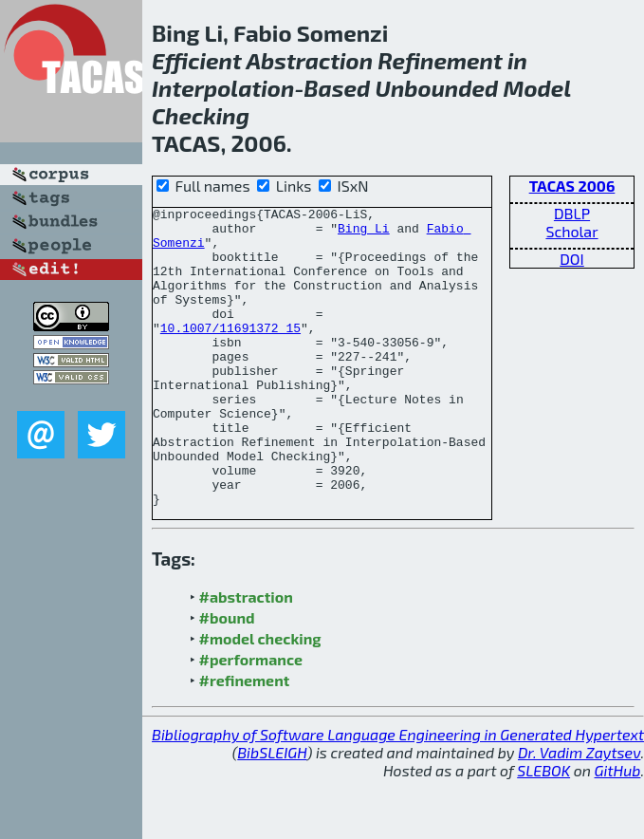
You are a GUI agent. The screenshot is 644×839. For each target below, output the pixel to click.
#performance (251, 719)
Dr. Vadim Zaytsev (579, 812)
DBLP (572, 213)
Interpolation (223, 88)
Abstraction (309, 60)
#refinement (245, 740)
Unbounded (437, 88)
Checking (201, 115)
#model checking (260, 698)
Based (337, 88)
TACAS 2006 (572, 186)
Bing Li (364, 233)
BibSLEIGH (272, 812)
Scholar (571, 231)
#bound (227, 677)
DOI (572, 259)
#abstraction (246, 656)
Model (537, 88)
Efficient (197, 60)
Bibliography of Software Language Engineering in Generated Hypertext (398, 794)
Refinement (440, 60)
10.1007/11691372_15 (230, 353)
